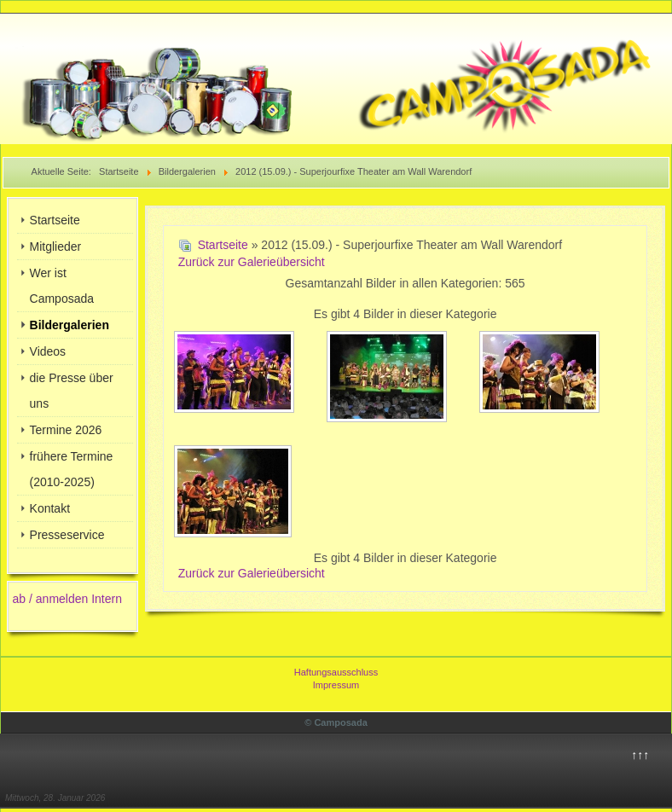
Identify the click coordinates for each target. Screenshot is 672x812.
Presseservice (67, 535)
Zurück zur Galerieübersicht (252, 262)
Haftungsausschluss (336, 672)
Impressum (336, 685)
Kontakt (50, 508)
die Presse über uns (72, 391)
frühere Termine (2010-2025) (72, 469)
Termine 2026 (66, 430)
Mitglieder (56, 246)
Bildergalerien (70, 325)
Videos (48, 351)
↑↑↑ (640, 755)
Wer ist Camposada (62, 286)
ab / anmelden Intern (67, 599)
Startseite (55, 220)
